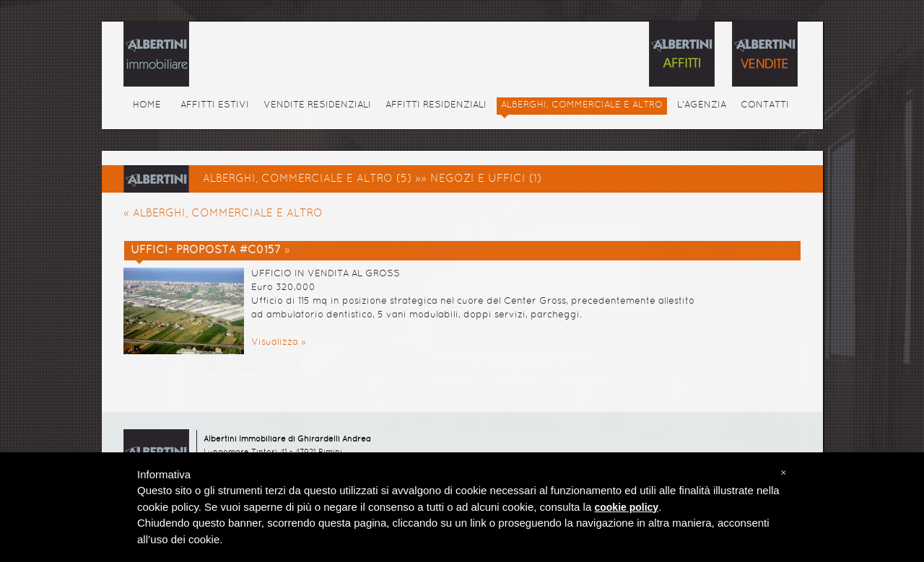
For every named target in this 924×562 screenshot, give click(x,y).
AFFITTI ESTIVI (215, 105)
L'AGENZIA (702, 105)
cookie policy (626, 507)
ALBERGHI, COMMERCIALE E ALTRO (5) (307, 179)
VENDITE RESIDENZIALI (317, 105)
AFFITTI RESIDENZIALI (436, 105)
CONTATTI (765, 105)
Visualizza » (279, 343)
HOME (147, 105)
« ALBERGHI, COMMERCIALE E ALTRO (223, 214)
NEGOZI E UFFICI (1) (486, 179)
